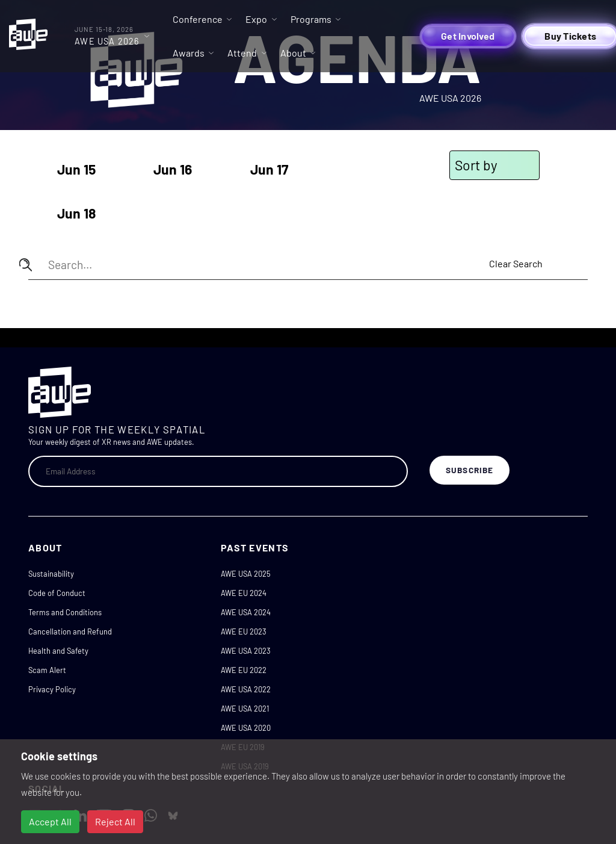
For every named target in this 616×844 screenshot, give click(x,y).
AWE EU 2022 (244, 670)
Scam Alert (47, 670)
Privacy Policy (52, 689)
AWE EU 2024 (244, 593)
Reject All (115, 821)
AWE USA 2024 (246, 612)
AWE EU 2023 (244, 631)
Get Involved (468, 36)
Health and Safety (58, 651)
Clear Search (516, 263)
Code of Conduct (57, 593)
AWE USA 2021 (245, 709)
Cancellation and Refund (70, 631)
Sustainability (51, 574)
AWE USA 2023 (246, 651)
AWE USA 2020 (246, 728)
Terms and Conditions (65, 612)
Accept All (50, 821)
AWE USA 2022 (246, 689)
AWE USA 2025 (246, 574)
